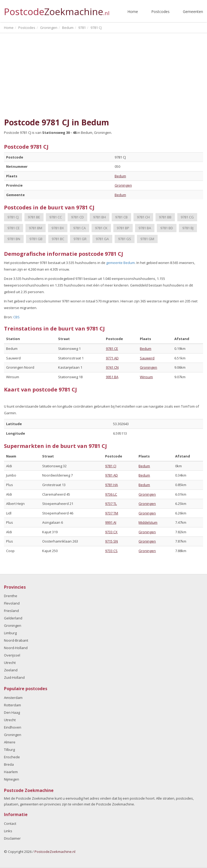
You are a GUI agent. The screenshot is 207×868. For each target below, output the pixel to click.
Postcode (57, 9)
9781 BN (14, 239)
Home (133, 12)
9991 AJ (111, 522)
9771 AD (112, 358)
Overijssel (12, 655)
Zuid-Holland (14, 677)
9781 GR (80, 239)
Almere (10, 742)
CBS (16, 317)
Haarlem (11, 772)
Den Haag (12, 712)
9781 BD (167, 228)
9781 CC (56, 217)
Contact (10, 823)
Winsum (146, 377)
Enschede (12, 757)
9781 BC (58, 239)
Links (8, 831)
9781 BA (145, 228)
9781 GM (147, 239)
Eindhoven (13, 727)
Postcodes (160, 12)
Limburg (10, 633)
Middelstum (148, 522)
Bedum (120, 176)
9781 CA (79, 228)
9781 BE (34, 217)
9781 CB (121, 217)
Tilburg (9, 750)
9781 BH (100, 217)
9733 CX (111, 532)
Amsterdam (13, 698)
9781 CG (187, 217)
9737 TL (111, 504)
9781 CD (77, 217)
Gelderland (13, 618)
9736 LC (111, 494)
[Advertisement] (103, 73)
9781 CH (143, 217)
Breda (9, 764)
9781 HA (111, 485)
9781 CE (14, 228)
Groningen (123, 185)
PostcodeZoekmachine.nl (55, 852)
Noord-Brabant (16, 640)
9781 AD (111, 475)
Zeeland (11, 670)
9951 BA (112, 377)
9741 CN (112, 367)
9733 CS (111, 551)
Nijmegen (12, 779)
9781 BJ (188, 228)
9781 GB (36, 239)
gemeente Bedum (120, 263)
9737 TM (112, 513)
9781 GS (125, 239)
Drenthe (11, 596)
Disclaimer (12, 838)
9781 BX (58, 228)
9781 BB (165, 217)
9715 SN (111, 541)
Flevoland (12, 603)
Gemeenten (193, 12)
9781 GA (102, 239)
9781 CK (101, 228)
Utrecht (10, 663)
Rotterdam (12, 705)
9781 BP (123, 228)
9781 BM (36, 228)
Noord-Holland (16, 648)
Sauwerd (147, 358)
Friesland (11, 611)
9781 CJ (13, 217)
